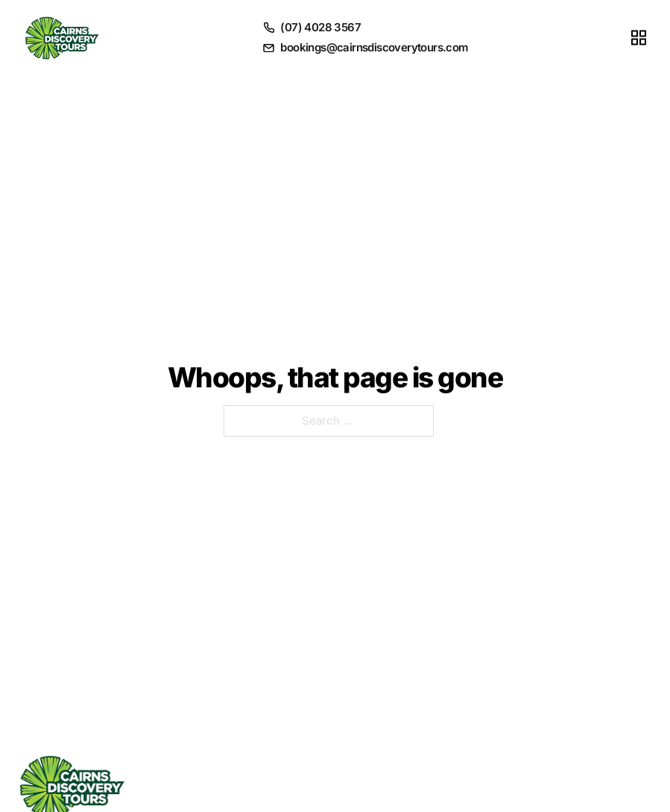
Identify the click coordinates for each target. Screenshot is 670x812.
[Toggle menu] (639, 37)
